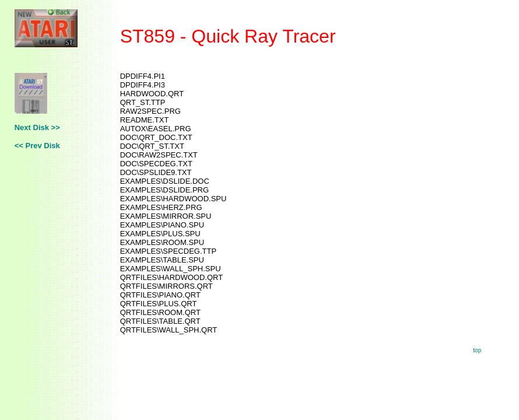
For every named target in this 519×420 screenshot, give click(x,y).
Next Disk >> (37, 127)
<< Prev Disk (37, 146)
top (477, 350)
